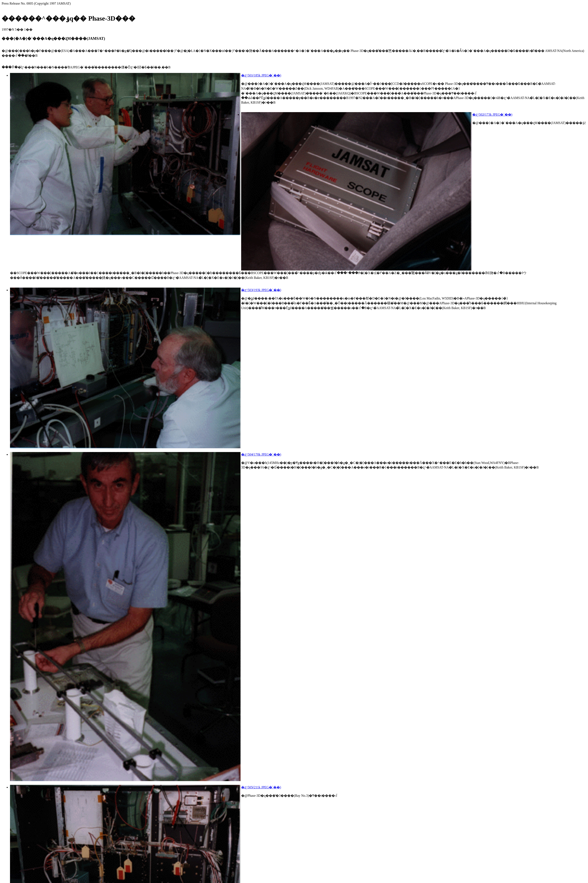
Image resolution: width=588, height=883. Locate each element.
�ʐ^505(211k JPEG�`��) (261, 787)
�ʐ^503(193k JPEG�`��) (261, 290)
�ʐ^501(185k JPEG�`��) (261, 75)
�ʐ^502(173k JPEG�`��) (492, 115)
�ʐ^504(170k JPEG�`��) (261, 454)
